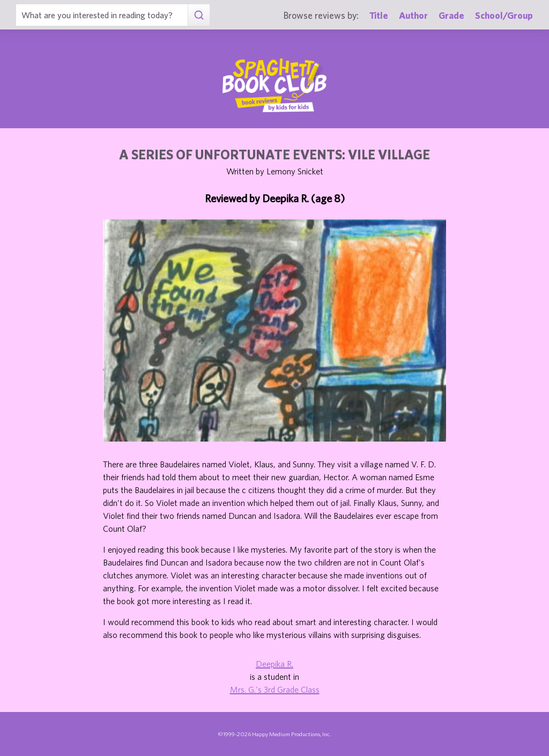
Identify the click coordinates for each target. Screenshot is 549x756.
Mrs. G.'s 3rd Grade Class (275, 689)
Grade (451, 15)
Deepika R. (274, 664)
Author (413, 15)
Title (379, 15)
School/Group (504, 15)
